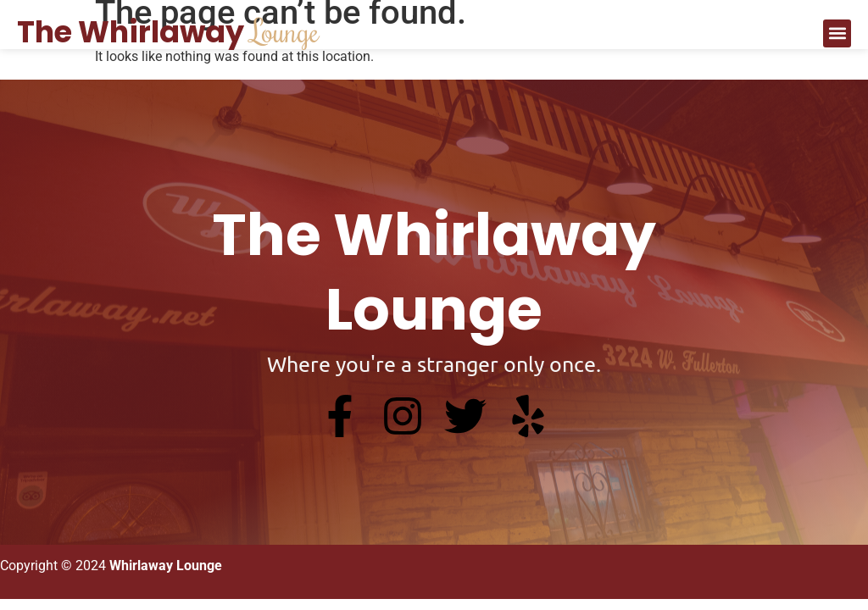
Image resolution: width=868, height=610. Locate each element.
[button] (837, 33)
